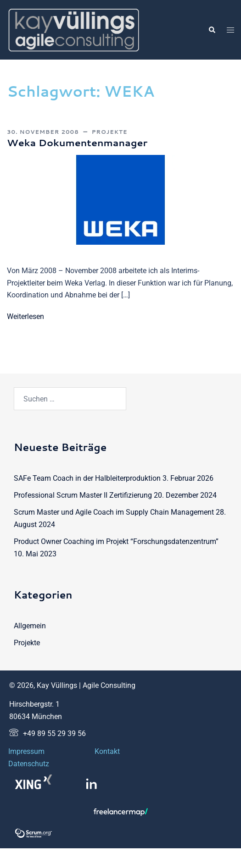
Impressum (26, 751)
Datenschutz (29, 764)
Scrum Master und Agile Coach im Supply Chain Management (114, 512)
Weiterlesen (25, 316)
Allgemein (30, 626)
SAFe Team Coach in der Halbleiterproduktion (87, 478)
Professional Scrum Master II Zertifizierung (83, 495)
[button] (212, 30)
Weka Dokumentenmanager (77, 143)
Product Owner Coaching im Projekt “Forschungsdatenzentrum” (116, 541)
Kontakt (107, 751)
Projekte (110, 132)
